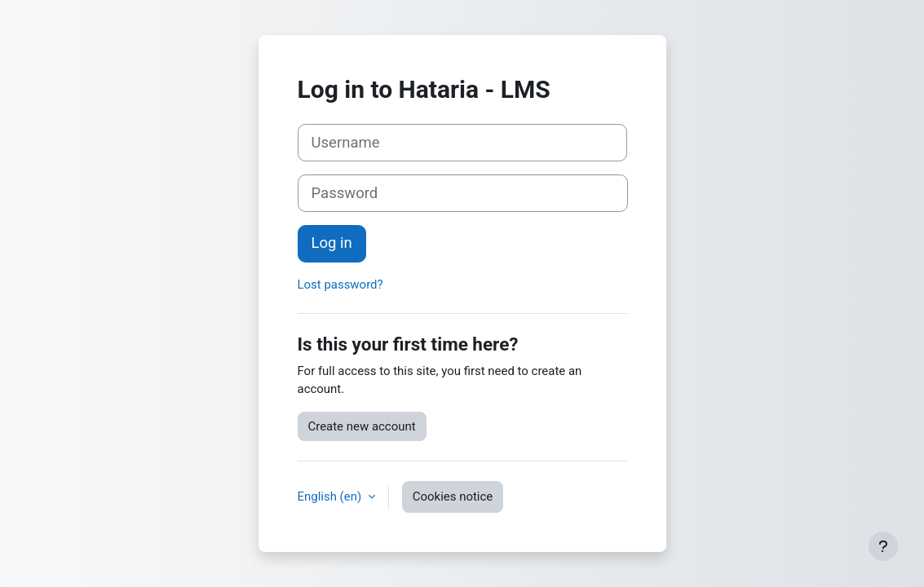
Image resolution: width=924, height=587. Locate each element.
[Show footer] (883, 546)
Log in (332, 243)
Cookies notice (453, 497)
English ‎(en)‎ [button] (331, 497)
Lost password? (340, 285)
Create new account (362, 426)
